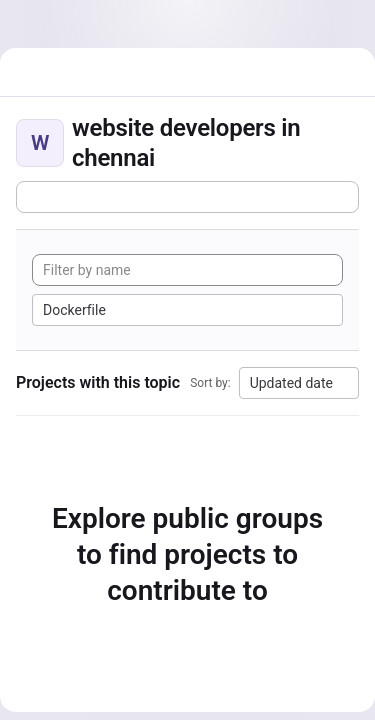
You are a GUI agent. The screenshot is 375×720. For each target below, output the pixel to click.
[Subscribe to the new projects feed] (187, 197)
